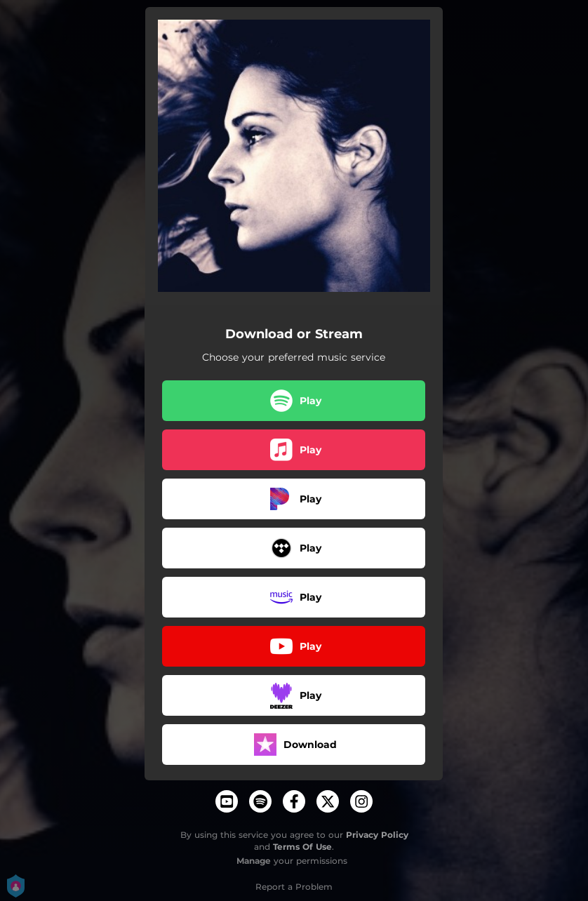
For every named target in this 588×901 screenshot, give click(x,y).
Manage (254, 861)
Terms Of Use (302, 847)
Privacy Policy (377, 835)
